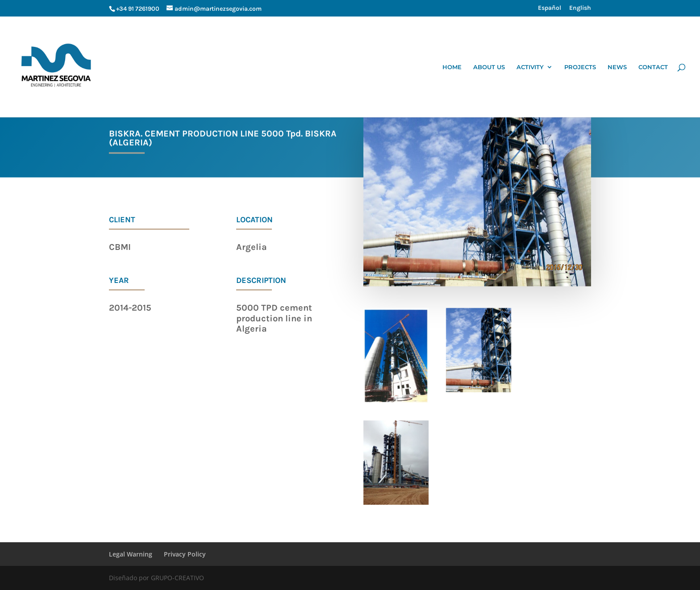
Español (550, 8)
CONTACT (653, 67)
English (580, 8)
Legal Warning (131, 554)
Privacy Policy (185, 554)
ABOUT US (489, 67)
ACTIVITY (530, 67)
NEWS (617, 67)
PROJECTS (580, 67)
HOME (452, 67)
